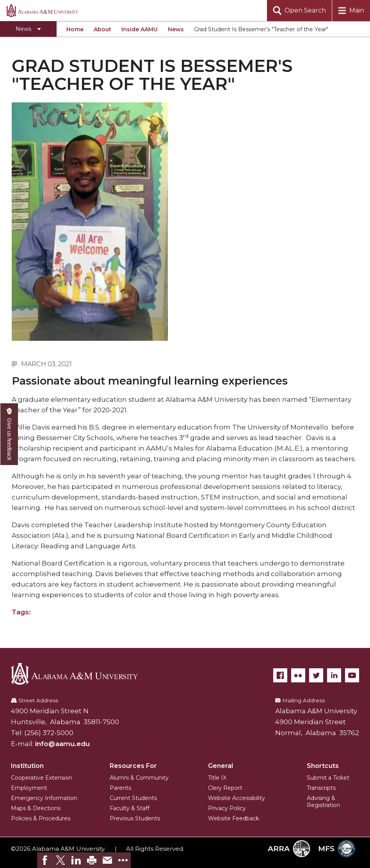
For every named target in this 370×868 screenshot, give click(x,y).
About (102, 29)
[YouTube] (352, 675)
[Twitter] (316, 675)
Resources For (133, 766)
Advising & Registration (323, 802)
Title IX (217, 778)
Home (75, 29)
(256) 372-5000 (49, 733)
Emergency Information (44, 798)
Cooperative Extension (42, 778)
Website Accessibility (237, 798)
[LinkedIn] (334, 675)
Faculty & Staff (130, 808)
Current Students (133, 798)
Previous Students (135, 818)
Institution (27, 766)
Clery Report (225, 788)
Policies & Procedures (41, 818)
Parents (120, 788)
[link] (45, 860)
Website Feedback (234, 818)
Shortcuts (323, 766)
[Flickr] (298, 675)
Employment (29, 788)
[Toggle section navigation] (28, 29)
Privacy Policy (227, 808)
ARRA (289, 849)
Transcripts (321, 788)
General (221, 766)
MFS (337, 849)
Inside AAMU (140, 29)
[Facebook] (280, 675)
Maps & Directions (36, 808)
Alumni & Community (139, 778)
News (176, 29)
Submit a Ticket (328, 778)
